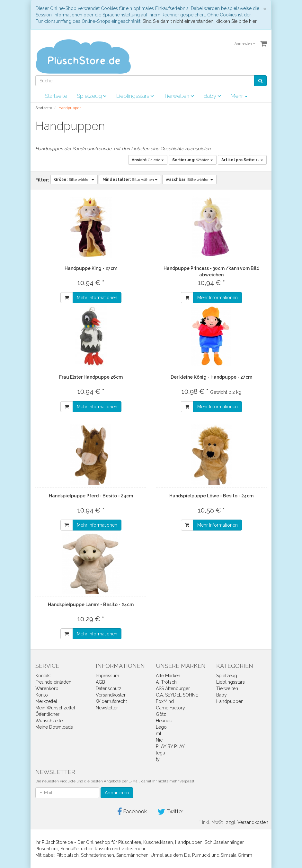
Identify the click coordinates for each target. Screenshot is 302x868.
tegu (160, 753)
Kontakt (43, 676)
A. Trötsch (166, 682)
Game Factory (170, 708)
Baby (212, 96)
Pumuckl (201, 855)
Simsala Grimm (236, 855)
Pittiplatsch (68, 855)
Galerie (148, 160)
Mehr (239, 96)
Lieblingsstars (135, 96)
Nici (160, 740)
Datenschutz (109, 688)
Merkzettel (46, 701)
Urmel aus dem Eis (170, 855)
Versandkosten (111, 695)
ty (158, 759)
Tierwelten (179, 96)
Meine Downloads (54, 727)
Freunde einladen (53, 682)
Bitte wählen (74, 180)
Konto (42, 695)
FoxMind (165, 701)
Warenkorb (47, 688)
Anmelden (245, 44)
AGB (100, 682)
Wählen (193, 160)
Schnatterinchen (98, 855)
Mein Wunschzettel (55, 708)
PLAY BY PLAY (170, 746)
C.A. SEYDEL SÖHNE (177, 695)
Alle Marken (168, 676)
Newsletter (107, 708)
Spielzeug (92, 96)
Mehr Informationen (97, 298)
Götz (161, 714)
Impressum (107, 676)
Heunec (164, 721)
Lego (161, 727)
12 (242, 160)
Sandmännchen (132, 855)
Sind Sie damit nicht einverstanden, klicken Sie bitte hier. (200, 21)
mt (159, 734)
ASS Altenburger (173, 688)
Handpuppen (230, 701)
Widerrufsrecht (111, 701)
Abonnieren (117, 793)
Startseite (56, 96)
